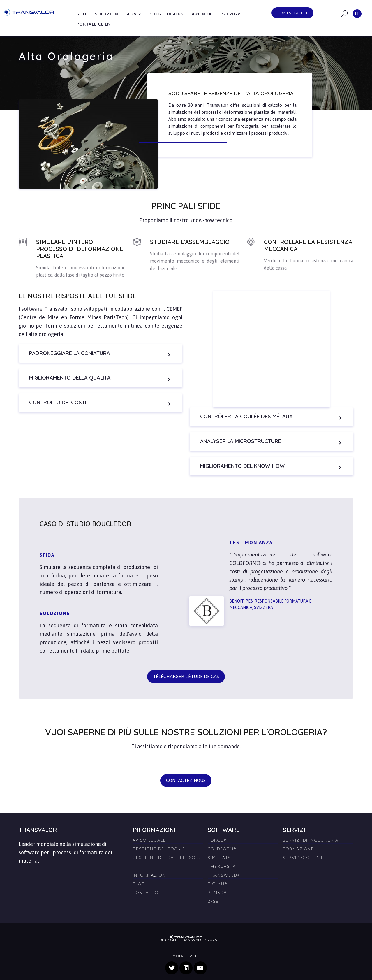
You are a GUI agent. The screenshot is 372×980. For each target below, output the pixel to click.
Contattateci (292, 13)
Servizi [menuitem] (134, 14)
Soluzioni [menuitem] (107, 14)
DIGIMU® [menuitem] (217, 874)
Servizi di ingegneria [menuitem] (311, 830)
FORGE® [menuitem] (217, 830)
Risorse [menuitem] (177, 14)
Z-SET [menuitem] (215, 892)
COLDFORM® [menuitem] (222, 839)
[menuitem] (168, 854)
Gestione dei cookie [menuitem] (159, 839)
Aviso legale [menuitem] (149, 830)
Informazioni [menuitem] (150, 865)
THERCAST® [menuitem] (222, 857)
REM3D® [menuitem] (217, 883)
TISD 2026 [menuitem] (229, 14)
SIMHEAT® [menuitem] (219, 848)
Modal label (186, 946)
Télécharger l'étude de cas (186, 667)
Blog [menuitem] (155, 14)
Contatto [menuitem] (146, 883)
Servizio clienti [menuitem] (304, 848)
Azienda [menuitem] (202, 14)
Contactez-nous (186, 771)
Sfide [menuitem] (83, 14)
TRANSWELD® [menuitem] (224, 865)
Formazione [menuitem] (298, 839)
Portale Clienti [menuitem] (96, 24)
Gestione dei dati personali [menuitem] (168, 848)
